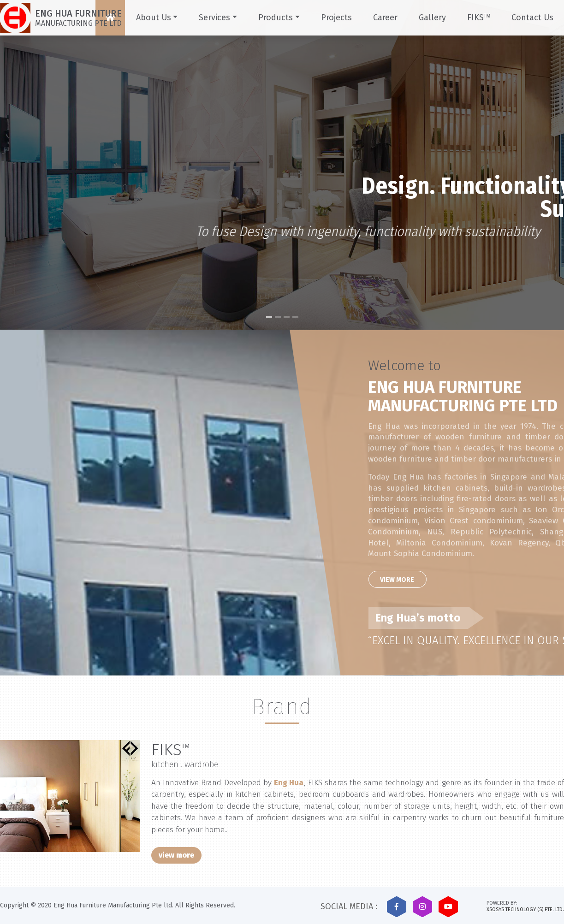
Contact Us (532, 18)
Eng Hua (289, 783)
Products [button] (276, 18)
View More (444, 580)
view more (176, 855)
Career (385, 18)
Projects (336, 18)
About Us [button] (154, 18)
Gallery (432, 18)
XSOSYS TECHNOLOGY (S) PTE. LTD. (525, 909)
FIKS (479, 18)
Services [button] (214, 18)
